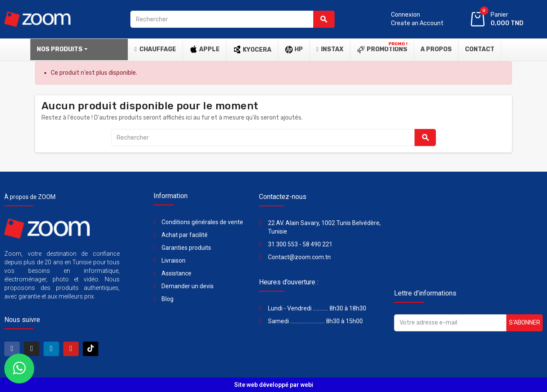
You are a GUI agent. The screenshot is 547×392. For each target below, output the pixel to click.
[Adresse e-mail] (450, 323)
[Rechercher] (232, 19)
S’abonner (525, 323)
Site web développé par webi (274, 385)
